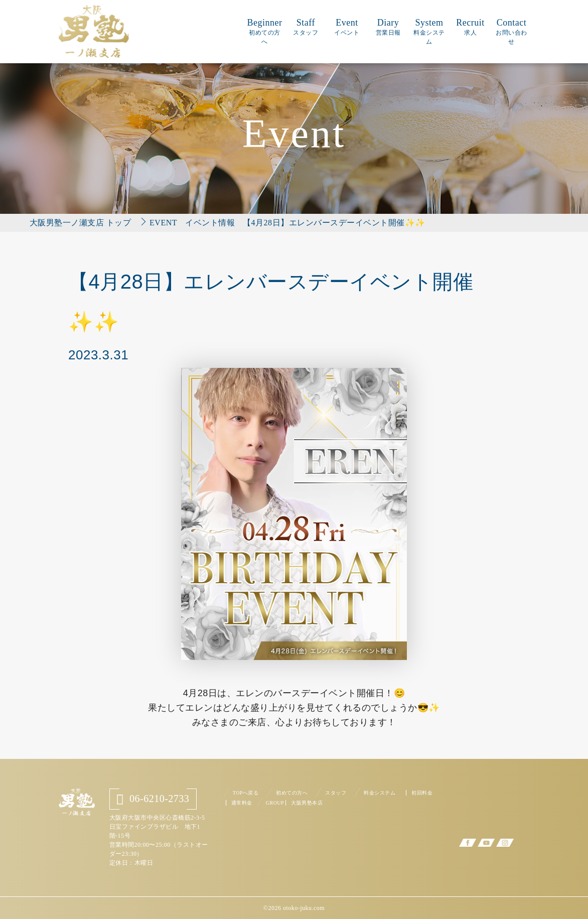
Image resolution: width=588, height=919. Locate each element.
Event (347, 27)
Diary (388, 27)
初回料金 (422, 793)
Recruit (470, 27)
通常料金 (242, 803)
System (429, 31)
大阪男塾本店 (307, 803)
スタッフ (336, 793)
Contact (511, 31)
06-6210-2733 (153, 799)
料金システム (380, 793)
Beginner (264, 31)
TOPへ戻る (246, 793)
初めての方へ (292, 793)
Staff (306, 27)
